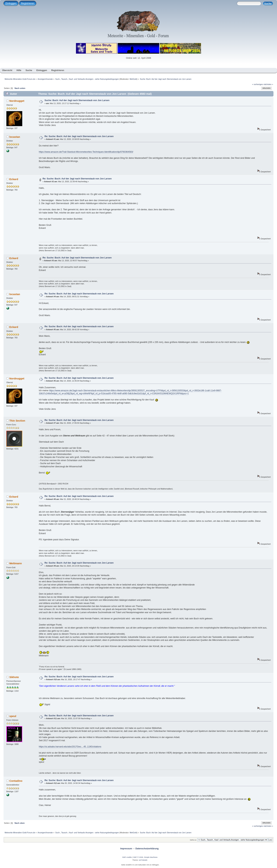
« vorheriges (258, 84)
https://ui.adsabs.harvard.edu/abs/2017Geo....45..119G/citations (70, 747)
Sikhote (14, 677)
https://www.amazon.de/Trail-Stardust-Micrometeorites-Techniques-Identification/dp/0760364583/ (86, 152)
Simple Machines (151, 857)
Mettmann (16, 563)
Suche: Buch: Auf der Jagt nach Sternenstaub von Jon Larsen (77, 100)
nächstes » (268, 84)
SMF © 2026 (138, 857)
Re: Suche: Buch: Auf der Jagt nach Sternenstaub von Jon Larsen (79, 136)
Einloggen (11, 3)
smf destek (143, 860)
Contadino (16, 781)
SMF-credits (127, 857)
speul (13, 716)
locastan (15, 137)
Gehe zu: (193, 840)
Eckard (14, 179)
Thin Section (17, 421)
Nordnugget (17, 101)
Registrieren (28, 3)
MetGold (133, 79)
